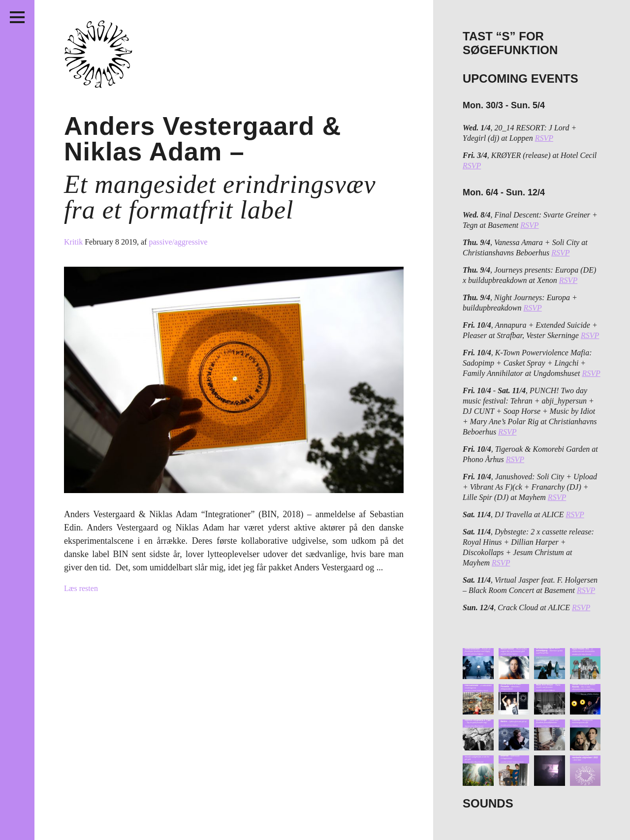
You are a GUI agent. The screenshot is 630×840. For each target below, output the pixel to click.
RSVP (544, 138)
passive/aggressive (178, 242)
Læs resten (81, 588)
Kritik (74, 242)
